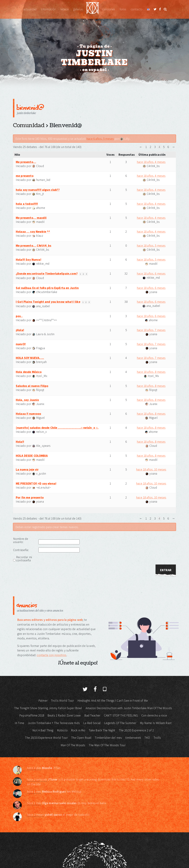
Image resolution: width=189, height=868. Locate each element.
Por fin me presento (30, 497)
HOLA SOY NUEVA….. (30, 358)
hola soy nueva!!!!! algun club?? (38, 190)
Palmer (43, 701)
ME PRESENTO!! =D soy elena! (36, 484)
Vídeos (65, 9)
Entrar (166, 570)
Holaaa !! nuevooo (28, 414)
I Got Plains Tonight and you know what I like (48, 302)
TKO (147, 738)
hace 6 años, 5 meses (100, 139)
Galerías (78, 9)
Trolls (157, 738)
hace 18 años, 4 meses (151, 162)
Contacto (136, 9)
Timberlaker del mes (108, 738)
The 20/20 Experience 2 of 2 (136, 730)
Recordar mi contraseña (24, 559)
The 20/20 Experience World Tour (46, 738)
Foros (123, 9)
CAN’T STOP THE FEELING (121, 715)
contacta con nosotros (52, 655)
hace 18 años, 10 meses (151, 470)
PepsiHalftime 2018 (32, 715)
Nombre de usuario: (21, 540)
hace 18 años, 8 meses (151, 372)
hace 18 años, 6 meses (151, 274)
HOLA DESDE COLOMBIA (32, 456)
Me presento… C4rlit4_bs (33, 246)
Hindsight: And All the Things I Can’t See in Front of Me (113, 701)
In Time (19, 723)
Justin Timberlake (92, 9)
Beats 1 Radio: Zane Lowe (64, 715)
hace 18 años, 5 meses (151, 246)
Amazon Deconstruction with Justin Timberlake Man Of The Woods (129, 708)
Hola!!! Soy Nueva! (28, 260)
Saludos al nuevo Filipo (32, 386)
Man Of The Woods (73, 745)
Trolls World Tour (63, 701)
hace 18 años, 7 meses (151, 330)
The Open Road (81, 738)
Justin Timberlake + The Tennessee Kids (54, 723)
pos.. (19, 316)
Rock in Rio (78, 730)
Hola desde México (29, 372)
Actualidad (30, 9)
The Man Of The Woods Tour (107, 745)
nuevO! (21, 344)
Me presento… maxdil (31, 218)
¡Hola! (20, 330)
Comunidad (29, 125)
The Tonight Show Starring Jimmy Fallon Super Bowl (48, 708)
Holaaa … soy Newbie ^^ (33, 232)
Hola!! (20, 442)
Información (49, 9)
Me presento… (26, 162)
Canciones (109, 9)
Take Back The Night (102, 730)
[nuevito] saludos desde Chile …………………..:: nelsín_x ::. (57, 428)
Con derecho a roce (154, 715)
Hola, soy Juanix (27, 400)
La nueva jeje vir (27, 470)
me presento (25, 176)
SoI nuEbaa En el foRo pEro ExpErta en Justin (47, 288)
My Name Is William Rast (156, 723)
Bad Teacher (92, 715)
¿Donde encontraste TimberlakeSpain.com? (47, 274)
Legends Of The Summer (120, 723)
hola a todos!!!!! (27, 204)
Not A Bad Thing (43, 730)
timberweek (133, 738)
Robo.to (62, 730)
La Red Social (92, 723)
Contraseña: (21, 550)
